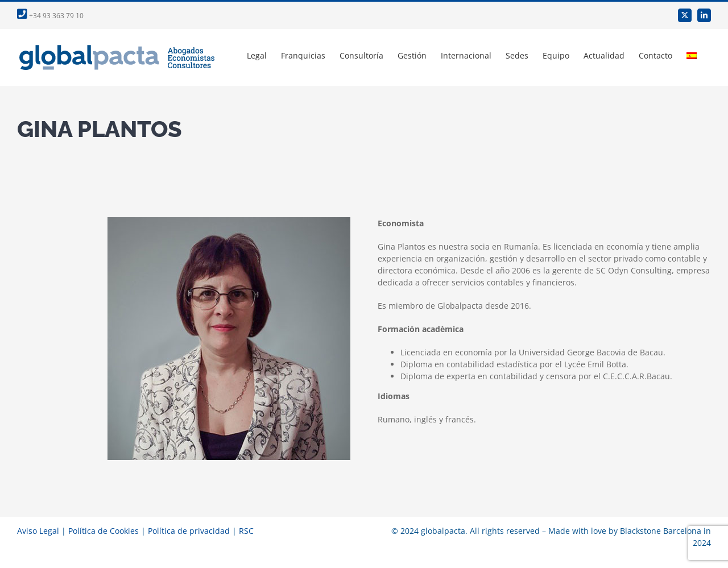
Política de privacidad (189, 531)
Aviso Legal (38, 531)
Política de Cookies (104, 531)
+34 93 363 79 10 (50, 16)
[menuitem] (692, 56)
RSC (246, 531)
